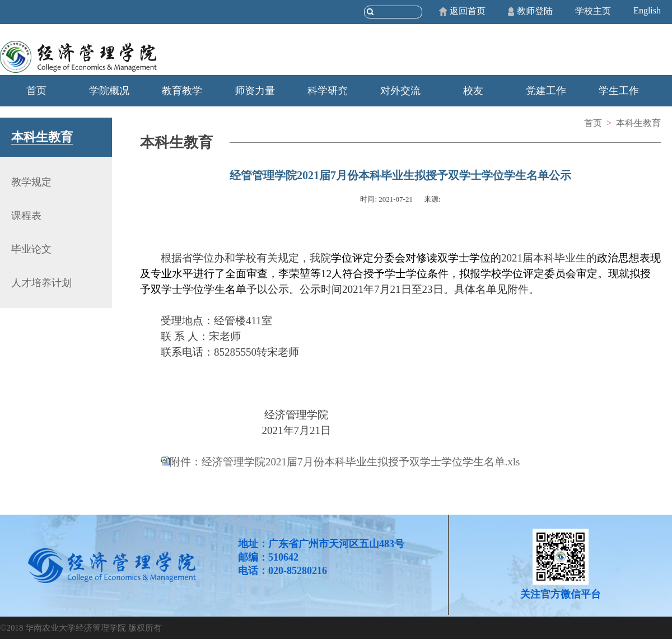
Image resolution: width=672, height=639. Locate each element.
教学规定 (31, 182)
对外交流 (400, 91)
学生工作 (619, 91)
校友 (473, 91)
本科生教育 (638, 123)
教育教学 (182, 91)
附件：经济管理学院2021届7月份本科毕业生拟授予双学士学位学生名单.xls (345, 462)
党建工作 (546, 91)
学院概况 (109, 91)
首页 (36, 91)
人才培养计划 (41, 283)
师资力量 (255, 91)
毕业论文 (31, 249)
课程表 (26, 216)
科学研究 (328, 91)
